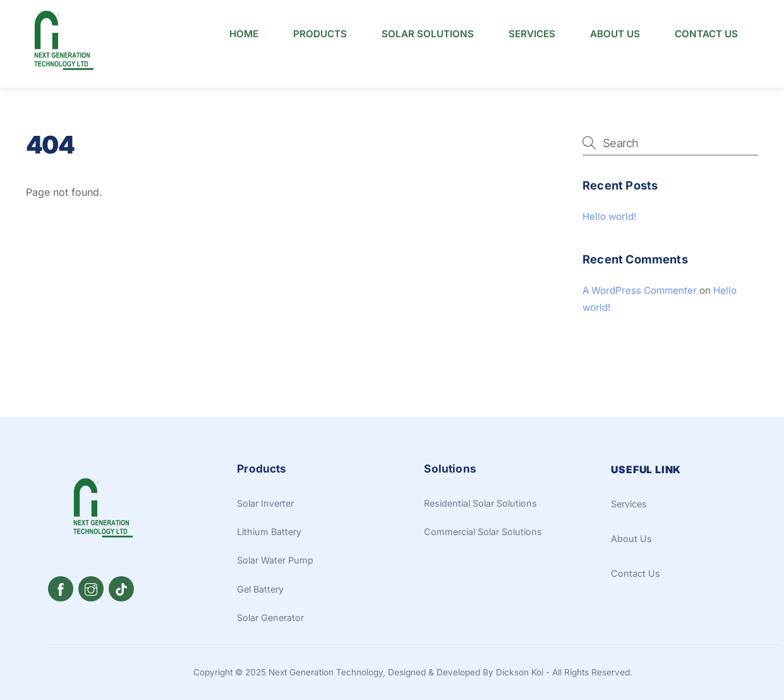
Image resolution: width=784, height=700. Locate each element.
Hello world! (609, 204)
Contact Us (706, 34)
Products (320, 34)
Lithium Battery (269, 519)
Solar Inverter (265, 491)
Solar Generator (270, 605)
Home (244, 34)
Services (532, 34)
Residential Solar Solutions (480, 491)
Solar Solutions (428, 34)
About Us (615, 34)
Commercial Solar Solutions (483, 519)
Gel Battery (260, 576)
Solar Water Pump (275, 547)
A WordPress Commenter (640, 278)
